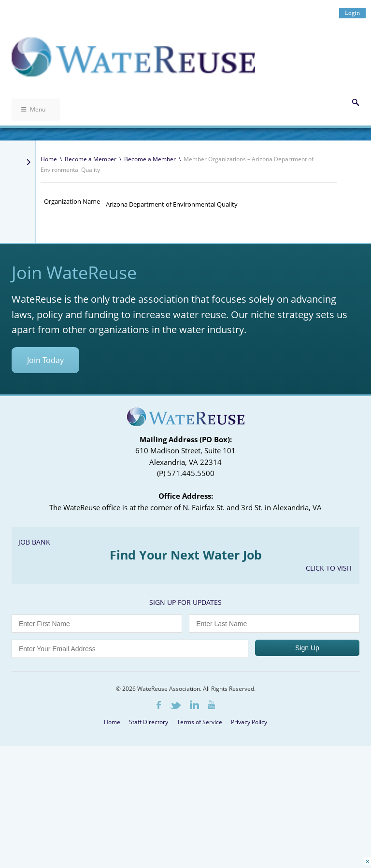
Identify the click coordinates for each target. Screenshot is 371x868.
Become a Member (91, 159)
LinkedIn (194, 705)
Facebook (159, 705)
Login (352, 13)
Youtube (211, 705)
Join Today (45, 360)
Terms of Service (200, 722)
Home (49, 159)
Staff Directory (149, 722)
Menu (33, 109)
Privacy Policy (249, 722)
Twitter (175, 706)
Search (356, 102)
